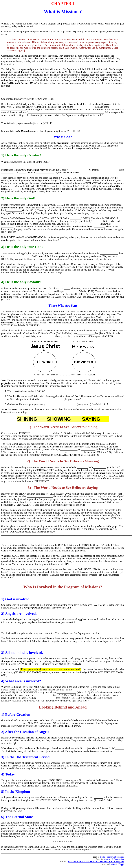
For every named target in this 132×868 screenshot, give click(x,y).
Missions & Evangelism (114, 859)
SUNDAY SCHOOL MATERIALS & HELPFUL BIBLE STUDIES (96, 862)
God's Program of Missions (112, 857)
